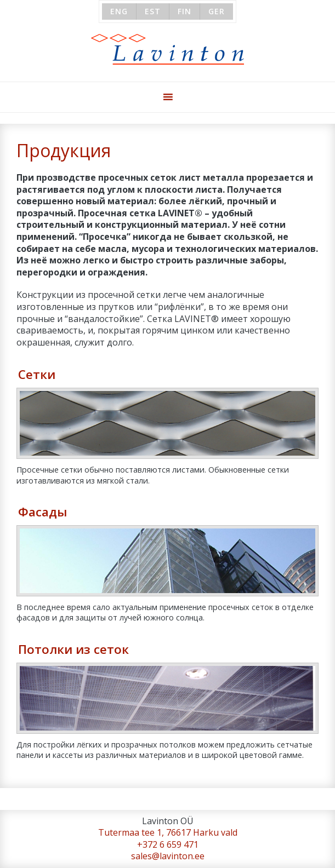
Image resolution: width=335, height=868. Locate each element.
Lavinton (167, 50)
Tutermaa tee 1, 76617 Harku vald (168, 832)
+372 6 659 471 (168, 844)
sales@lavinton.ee (168, 856)
